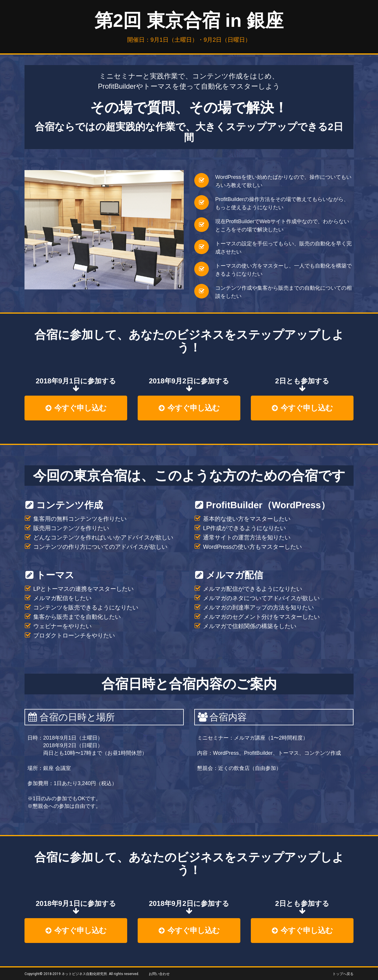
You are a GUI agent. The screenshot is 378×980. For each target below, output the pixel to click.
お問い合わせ (159, 974)
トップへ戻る (343, 974)
